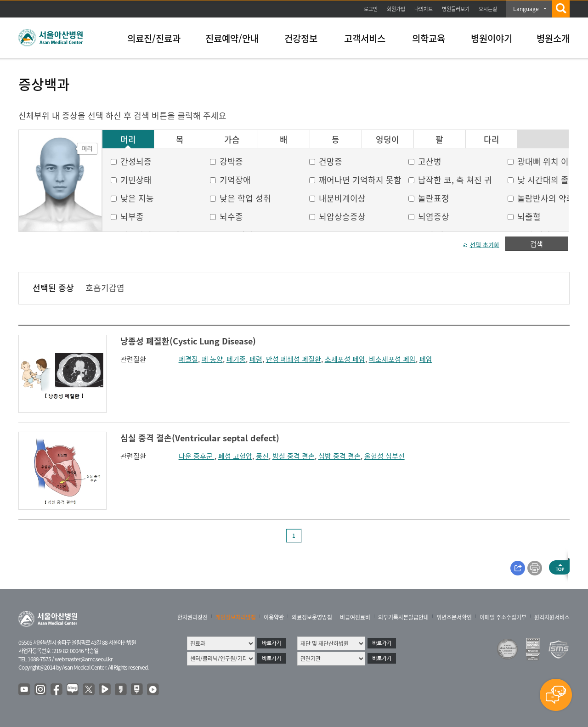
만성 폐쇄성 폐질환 (294, 359)
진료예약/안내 (232, 38)
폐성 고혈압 (235, 456)
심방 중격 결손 (339, 456)
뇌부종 (132, 217)
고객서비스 (365, 38)
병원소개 (553, 38)
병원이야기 (492, 38)
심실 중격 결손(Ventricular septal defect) (200, 438)
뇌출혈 (529, 217)
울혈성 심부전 (384, 456)
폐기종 (236, 359)
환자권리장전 (192, 617)
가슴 (232, 140)
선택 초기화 (485, 245)
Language (526, 9)
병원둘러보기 (456, 9)
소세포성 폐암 (345, 359)
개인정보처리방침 (236, 617)
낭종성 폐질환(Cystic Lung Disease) (188, 341)
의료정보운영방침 (312, 617)
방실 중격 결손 (294, 456)
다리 (492, 140)
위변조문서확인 (454, 617)
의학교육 (429, 38)
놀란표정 (434, 198)
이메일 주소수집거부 (503, 617)
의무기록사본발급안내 (403, 617)
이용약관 (274, 617)
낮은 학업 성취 (245, 198)
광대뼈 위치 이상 (547, 161)
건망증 (331, 161)
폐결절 (188, 359)
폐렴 (256, 359)
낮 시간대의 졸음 (547, 180)
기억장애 (235, 180)
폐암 (426, 359)
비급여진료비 (355, 617)
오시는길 (488, 9)
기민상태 (136, 180)
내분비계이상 (342, 198)
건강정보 (301, 38)
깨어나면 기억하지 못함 (360, 180)
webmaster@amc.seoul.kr (84, 659)
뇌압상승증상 (342, 217)
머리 (128, 140)
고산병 (430, 161)
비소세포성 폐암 (392, 359)
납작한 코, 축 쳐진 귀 (455, 180)
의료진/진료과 (154, 38)
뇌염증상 (434, 217)
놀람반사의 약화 (546, 198)
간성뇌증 (136, 161)
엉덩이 (387, 140)
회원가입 (396, 9)
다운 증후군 (197, 456)
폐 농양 (212, 359)
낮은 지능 (137, 198)
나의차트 (424, 9)
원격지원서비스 (552, 617)
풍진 (262, 456)
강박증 (231, 161)
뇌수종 (231, 217)
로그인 (371, 9)
